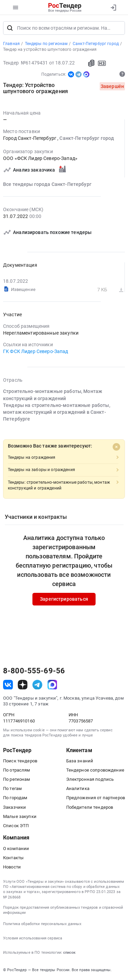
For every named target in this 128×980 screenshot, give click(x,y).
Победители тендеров (90, 807)
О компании (16, 849)
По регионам (17, 779)
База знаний (80, 761)
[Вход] (113, 8)
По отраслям (17, 770)
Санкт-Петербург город (87, 138)
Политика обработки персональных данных (42, 924)
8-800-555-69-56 (34, 671)
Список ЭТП (16, 826)
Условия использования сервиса (33, 938)
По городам (15, 798)
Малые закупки (20, 816)
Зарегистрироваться (64, 599)
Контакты (13, 858)
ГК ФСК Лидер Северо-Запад (36, 352)
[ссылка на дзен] (23, 685)
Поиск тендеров (20, 761)
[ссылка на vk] (8, 685)
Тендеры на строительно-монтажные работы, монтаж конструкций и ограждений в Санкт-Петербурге (57, 413)
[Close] (116, 447)
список (69, 953)
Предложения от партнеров (96, 798)
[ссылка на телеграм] (37, 685)
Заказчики (15, 807)
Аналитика (78, 789)
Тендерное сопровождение (95, 770)
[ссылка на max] (52, 685)
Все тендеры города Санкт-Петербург (47, 184)
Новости (12, 867)
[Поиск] (10, 28)
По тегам (12, 789)
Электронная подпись (90, 779)
